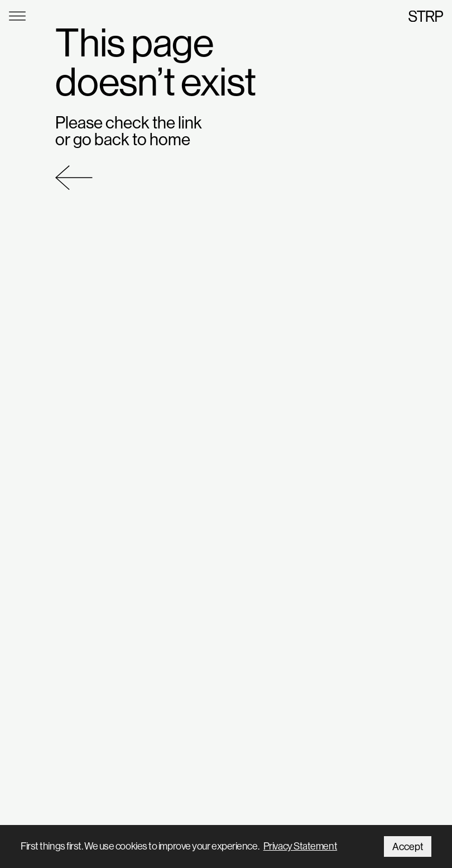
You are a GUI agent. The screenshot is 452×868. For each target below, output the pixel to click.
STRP (426, 16)
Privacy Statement (300, 846)
